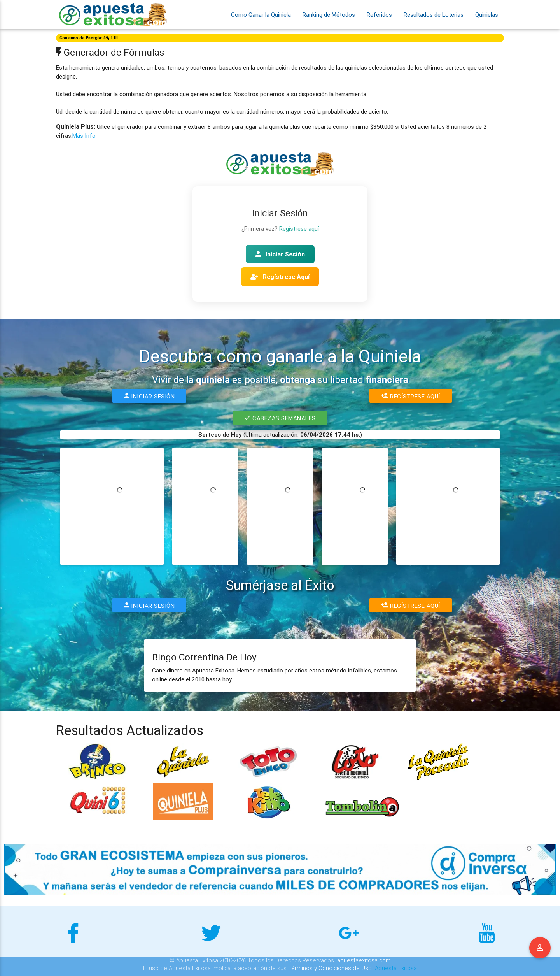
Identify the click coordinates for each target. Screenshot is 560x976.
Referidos (379, 15)
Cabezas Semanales (280, 418)
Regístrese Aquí (280, 277)
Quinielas (487, 15)
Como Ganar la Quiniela (261, 15)
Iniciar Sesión (280, 254)
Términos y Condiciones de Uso (330, 968)
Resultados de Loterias (434, 15)
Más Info (84, 136)
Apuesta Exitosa (396, 968)
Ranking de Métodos (329, 15)
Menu (540, 948)
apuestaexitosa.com (364, 960)
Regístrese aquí (299, 229)
